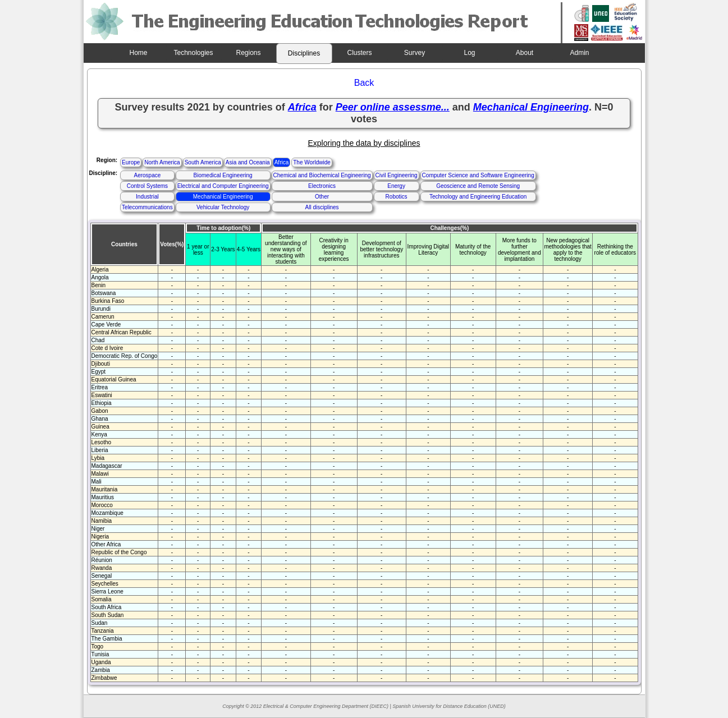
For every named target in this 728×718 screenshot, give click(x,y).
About (525, 53)
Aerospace (147, 175)
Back (364, 83)
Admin (579, 53)
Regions (248, 53)
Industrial (147, 197)
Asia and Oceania (248, 162)
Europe (131, 162)
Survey (415, 53)
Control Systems (147, 186)
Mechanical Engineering (223, 197)
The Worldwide (312, 162)
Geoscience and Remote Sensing (478, 186)
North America (162, 162)
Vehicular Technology (223, 207)
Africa (282, 162)
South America (203, 162)
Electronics (322, 186)
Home (138, 53)
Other (322, 197)
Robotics (397, 197)
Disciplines (304, 53)
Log (469, 53)
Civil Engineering (397, 175)
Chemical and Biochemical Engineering (322, 175)
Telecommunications (147, 207)
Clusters (359, 53)
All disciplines (322, 207)
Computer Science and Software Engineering (478, 175)
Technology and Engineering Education (478, 197)
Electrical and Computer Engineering (223, 186)
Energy (396, 186)
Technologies (193, 53)
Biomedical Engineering (223, 175)
